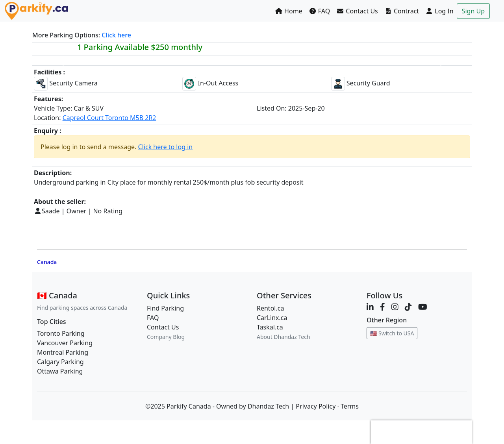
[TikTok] (408, 307)
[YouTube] (423, 307)
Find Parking (165, 308)
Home (289, 11)
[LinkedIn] (370, 307)
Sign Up (473, 11)
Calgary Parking (60, 362)
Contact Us (357, 11)
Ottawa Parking (60, 371)
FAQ (320, 11)
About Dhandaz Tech (283, 337)
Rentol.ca (270, 308)
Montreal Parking (63, 352)
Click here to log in (166, 147)
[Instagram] (395, 307)
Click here (116, 35)
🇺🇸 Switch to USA (392, 333)
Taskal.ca (270, 327)
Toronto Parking (61, 333)
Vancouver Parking (65, 343)
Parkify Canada (189, 406)
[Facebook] (383, 307)
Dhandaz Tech (268, 406)
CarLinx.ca (272, 318)
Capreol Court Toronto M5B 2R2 (109, 118)
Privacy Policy (316, 406)
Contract (402, 11)
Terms (350, 406)
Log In (439, 11)
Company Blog (166, 337)
